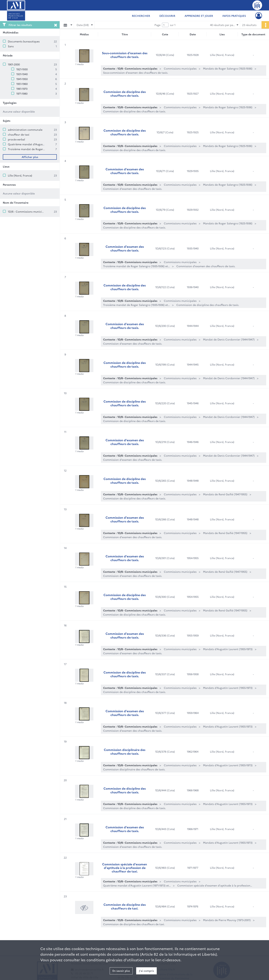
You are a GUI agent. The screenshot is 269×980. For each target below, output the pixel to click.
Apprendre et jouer (199, 16)
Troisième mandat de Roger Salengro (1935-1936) (39, 149)
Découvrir (167, 16)
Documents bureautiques (24, 41)
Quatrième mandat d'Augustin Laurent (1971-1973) (39, 144)
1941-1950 (22, 79)
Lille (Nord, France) (20, 175)
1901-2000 (14, 64)
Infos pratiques (234, 16)
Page (157, 25)
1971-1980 (22, 93)
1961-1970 (22, 89)
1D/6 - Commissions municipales (28, 211)
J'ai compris (146, 971)
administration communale (25, 130)
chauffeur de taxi (19, 134)
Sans (11, 46)
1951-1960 (22, 84)
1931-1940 (22, 74)
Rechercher (141, 16)
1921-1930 (22, 69)
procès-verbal (16, 139)
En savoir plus (121, 971)
